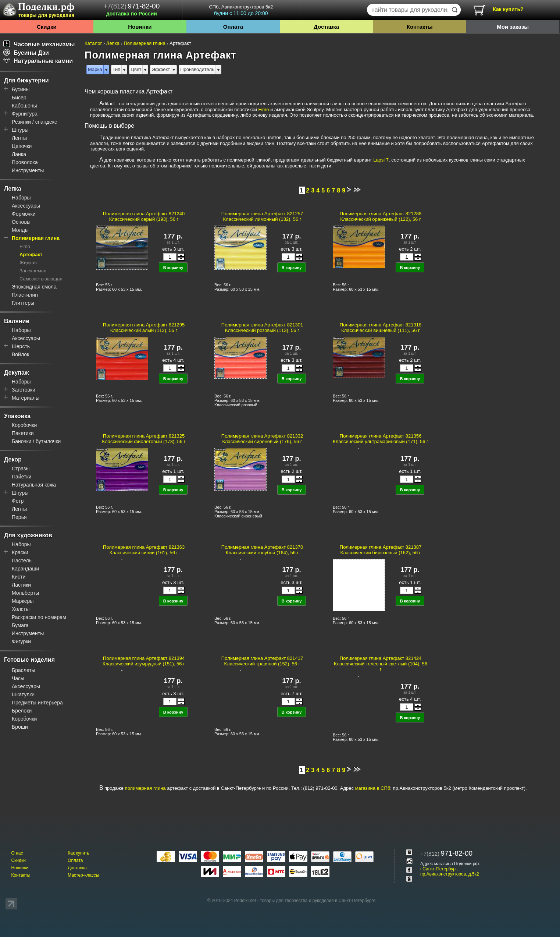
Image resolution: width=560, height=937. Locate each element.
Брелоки (22, 711)
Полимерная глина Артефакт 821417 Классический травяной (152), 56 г (262, 661)
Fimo (25, 246)
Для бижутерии (26, 80)
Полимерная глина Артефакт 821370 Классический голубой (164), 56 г (262, 550)
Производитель (197, 69)
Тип (117, 69)
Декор (13, 459)
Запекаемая (33, 271)
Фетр (18, 501)
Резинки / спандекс (34, 122)
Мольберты (25, 593)
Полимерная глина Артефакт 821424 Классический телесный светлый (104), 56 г (381, 664)
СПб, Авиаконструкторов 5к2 (241, 10)
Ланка (19, 154)
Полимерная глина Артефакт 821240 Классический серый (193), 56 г (144, 216)
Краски (20, 552)
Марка (95, 69)
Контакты (420, 27)
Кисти (19, 577)
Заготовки (24, 390)
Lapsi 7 (381, 160)
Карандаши (25, 569)
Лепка (13, 189)
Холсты (21, 609)
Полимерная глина (36, 238)
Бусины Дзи (26, 53)
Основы (21, 222)
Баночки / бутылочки (36, 441)
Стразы (21, 468)
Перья (19, 517)
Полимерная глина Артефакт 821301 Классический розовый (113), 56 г (262, 328)
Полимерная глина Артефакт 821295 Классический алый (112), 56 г (144, 328)
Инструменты (28, 170)
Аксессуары (26, 206)
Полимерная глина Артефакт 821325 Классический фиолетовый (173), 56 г (144, 439)
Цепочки (22, 146)
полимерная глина (145, 788)
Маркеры (23, 601)
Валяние (17, 321)
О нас (17, 853)
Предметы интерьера (37, 703)
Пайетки (22, 477)
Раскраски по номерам (39, 617)
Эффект (161, 69)
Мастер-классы (83, 875)
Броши (20, 727)
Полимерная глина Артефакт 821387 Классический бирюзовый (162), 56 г (381, 550)
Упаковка (17, 416)
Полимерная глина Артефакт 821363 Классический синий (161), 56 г (144, 550)
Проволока (25, 162)
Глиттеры (23, 303)
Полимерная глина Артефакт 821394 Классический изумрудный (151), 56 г (144, 661)
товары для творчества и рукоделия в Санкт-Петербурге (318, 901)
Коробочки (24, 425)
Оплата (233, 27)
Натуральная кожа (34, 485)
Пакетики (23, 433)
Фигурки (21, 641)
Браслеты (24, 670)
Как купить (79, 853)
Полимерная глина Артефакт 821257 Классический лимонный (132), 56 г (262, 216)
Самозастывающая (41, 279)
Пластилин (25, 295)
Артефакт (31, 254)
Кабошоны (24, 106)
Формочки (24, 214)
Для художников (28, 535)
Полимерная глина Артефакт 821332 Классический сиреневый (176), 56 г (262, 439)
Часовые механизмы (39, 44)
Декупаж (16, 373)
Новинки (140, 27)
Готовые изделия (29, 660)
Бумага (20, 625)
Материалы (26, 398)
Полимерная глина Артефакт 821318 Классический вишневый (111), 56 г (381, 328)
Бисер (19, 98)
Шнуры (20, 130)
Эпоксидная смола (34, 287)
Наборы (21, 198)
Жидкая (28, 263)
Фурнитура (25, 114)
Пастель (22, 561)
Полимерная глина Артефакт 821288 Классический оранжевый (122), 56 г (381, 216)
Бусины (21, 89)
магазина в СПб (373, 788)
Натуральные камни (38, 61)
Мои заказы (513, 27)
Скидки (47, 27)
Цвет (136, 69)
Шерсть (21, 346)
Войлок (20, 354)
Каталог (93, 43)
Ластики (21, 585)
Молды (20, 230)
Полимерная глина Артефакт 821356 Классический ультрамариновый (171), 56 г (381, 439)
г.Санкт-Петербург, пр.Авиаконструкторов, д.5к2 (450, 871)
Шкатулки (23, 694)
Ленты (19, 138)
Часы (18, 678)
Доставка (326, 27)
